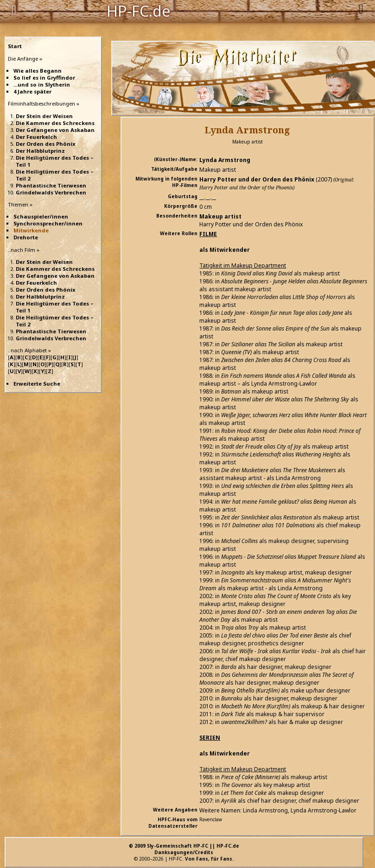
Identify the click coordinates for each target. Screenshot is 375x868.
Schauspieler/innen (41, 216)
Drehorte (26, 237)
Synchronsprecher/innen (48, 223)
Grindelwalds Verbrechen (51, 192)
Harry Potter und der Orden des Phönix (257, 179)
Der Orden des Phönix (46, 144)
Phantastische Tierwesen (51, 185)
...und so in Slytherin (42, 84)
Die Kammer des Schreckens (55, 123)
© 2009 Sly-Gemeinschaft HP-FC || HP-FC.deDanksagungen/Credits (184, 849)
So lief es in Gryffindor (44, 78)
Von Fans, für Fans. (209, 859)
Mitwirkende (31, 230)
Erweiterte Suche (37, 384)
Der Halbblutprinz (40, 151)
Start (15, 46)
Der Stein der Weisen (44, 116)
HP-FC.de (139, 10)
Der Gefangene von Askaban (55, 130)
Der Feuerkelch (36, 137)
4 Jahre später (32, 91)
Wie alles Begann (38, 71)
